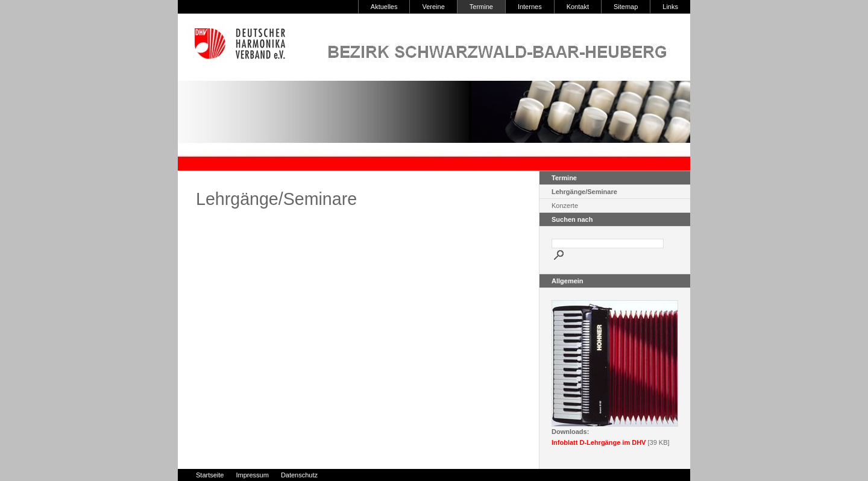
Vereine (433, 7)
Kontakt (578, 7)
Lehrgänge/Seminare (584, 192)
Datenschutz (299, 475)
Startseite (210, 475)
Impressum (252, 475)
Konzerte (565, 206)
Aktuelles (384, 7)
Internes (530, 7)
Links (670, 7)
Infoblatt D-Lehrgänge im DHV (599, 442)
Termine (481, 7)
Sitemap (626, 7)
